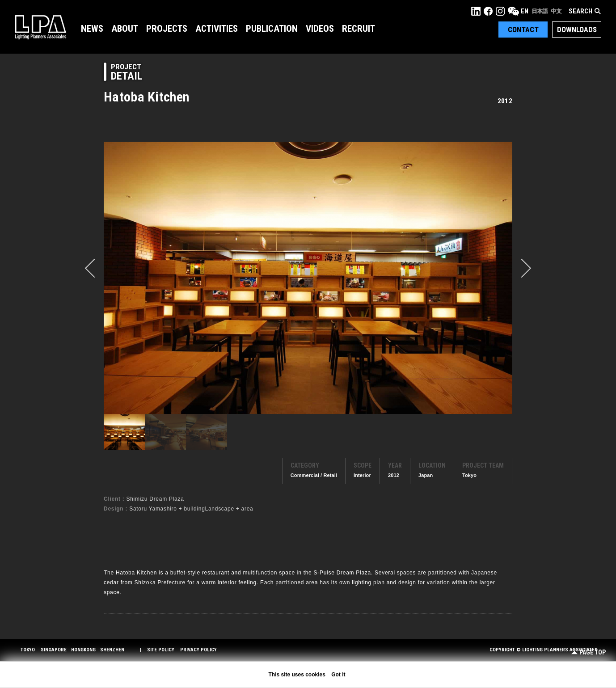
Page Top (589, 652)
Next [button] (522, 268)
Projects (167, 29)
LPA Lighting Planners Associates (40, 27)
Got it (338, 675)
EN (525, 11)
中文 (556, 11)
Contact (523, 30)
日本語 (540, 11)
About (125, 29)
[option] (308, 278)
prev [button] (94, 268)
